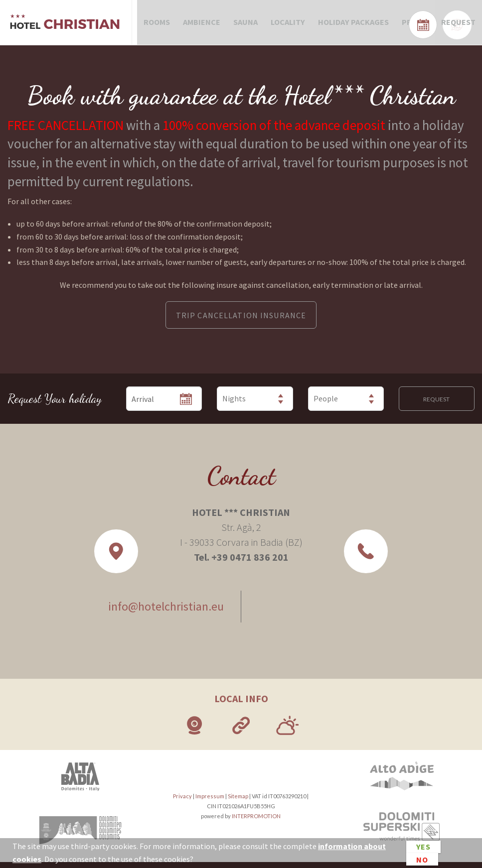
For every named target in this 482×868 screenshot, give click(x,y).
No (422, 859)
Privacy (182, 802)
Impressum (210, 802)
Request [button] (436, 405)
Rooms (156, 25)
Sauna (241, 25)
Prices (404, 25)
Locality (281, 25)
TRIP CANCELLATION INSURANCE (241, 321)
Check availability (437, 23)
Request (445, 25)
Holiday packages (345, 25)
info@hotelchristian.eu (163, 612)
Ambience (199, 25)
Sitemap (238, 802)
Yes (423, 847)
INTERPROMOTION (256, 821)
